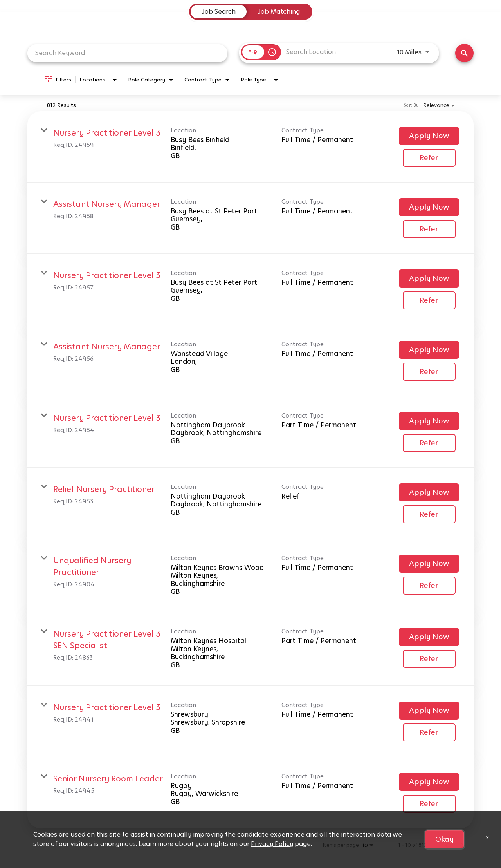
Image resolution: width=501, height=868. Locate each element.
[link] (250, 147)
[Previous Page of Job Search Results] (447, 845)
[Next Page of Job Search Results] (463, 845)
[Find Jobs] (464, 53)
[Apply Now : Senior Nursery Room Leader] (429, 782)
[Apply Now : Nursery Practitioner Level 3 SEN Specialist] (429, 637)
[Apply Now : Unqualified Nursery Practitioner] (429, 564)
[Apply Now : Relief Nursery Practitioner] (429, 492)
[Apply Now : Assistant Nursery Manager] (429, 207)
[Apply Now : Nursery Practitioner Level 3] (429, 136)
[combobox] (127, 53)
